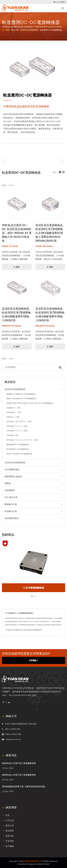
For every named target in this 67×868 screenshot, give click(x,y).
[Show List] (63, 172)
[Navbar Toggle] (63, 8)
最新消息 (10, 836)
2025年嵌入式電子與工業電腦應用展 (19, 775)
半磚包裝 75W (12, 435)
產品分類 (15, 30)
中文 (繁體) (61, 2)
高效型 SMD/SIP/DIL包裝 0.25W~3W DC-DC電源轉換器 (30, 403)
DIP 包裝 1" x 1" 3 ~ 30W (17, 426)
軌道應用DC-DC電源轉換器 (51, 30)
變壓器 (8, 483)
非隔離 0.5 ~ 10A (14, 408)
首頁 (7, 30)
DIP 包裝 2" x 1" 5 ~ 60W (17, 431)
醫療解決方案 (11, 504)
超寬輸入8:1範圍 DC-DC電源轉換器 (21, 394)
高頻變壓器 (10, 490)
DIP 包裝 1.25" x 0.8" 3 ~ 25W (19, 421)
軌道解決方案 (11, 511)
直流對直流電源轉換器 (29, 30)
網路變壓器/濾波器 (13, 476)
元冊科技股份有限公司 (33, 861)
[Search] (29, 367)
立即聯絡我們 (37, 630)
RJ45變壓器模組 (12, 469)
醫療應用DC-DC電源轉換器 (18, 444)
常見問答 (10, 841)
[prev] (4, 160)
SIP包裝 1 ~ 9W (13, 417)
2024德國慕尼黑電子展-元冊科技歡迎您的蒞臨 (24, 787)
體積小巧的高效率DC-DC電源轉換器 (21, 398)
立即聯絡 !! (33, 660)
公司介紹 (10, 820)
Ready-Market (44, 864)
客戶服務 (10, 846)
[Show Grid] (60, 172)
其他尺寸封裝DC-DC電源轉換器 (19, 454)
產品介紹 (10, 825)
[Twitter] (6, 702)
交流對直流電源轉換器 (15, 462)
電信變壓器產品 (12, 518)
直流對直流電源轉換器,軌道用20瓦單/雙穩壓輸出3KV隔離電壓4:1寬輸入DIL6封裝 (16, 314)
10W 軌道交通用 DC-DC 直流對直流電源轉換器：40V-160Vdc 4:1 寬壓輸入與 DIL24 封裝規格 (17, 233)
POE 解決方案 (11, 497)
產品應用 (10, 831)
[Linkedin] (9, 702)
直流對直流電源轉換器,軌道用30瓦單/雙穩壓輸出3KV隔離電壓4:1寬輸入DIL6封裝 (50, 314)
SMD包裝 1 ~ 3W (14, 412)
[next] (62, 160)
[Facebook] (3, 702)
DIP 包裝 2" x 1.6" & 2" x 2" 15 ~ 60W (22, 440)
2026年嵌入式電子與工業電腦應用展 (19, 763)
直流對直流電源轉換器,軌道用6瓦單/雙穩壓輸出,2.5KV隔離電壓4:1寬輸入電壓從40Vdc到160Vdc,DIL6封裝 (49, 233)
